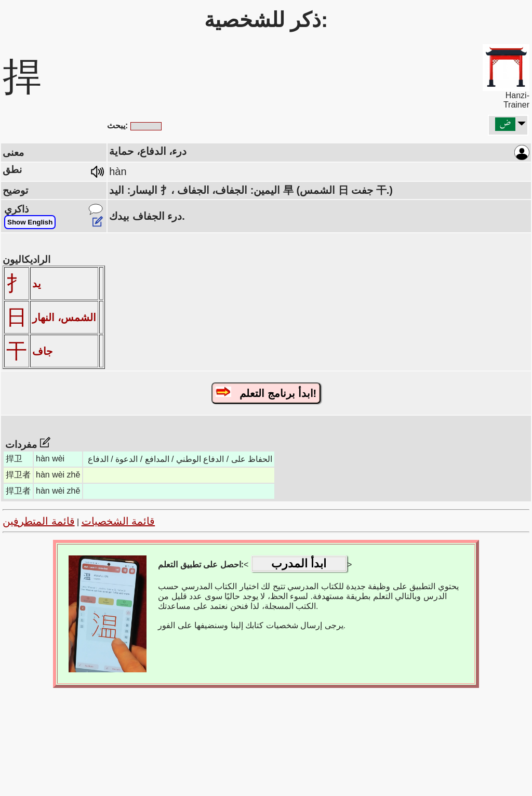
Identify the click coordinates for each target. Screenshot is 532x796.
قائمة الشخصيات (118, 521)
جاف (42, 351)
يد (37, 284)
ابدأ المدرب (299, 563)
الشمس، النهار (64, 317)
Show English (30, 222)
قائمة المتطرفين (39, 521)
